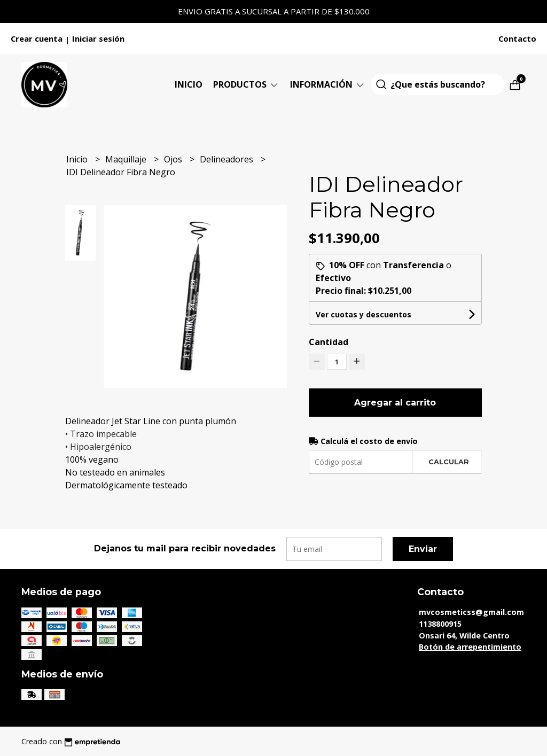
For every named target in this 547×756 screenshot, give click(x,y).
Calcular (449, 462)
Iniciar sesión (98, 38)
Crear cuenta (37, 38)
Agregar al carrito (395, 403)
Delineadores (228, 159)
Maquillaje (127, 159)
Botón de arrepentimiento (470, 647)
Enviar (423, 549)
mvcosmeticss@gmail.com (471, 612)
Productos (246, 84)
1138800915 (440, 624)
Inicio (189, 84)
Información (328, 84)
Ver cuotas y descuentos (364, 314)
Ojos (174, 159)
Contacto (517, 38)
